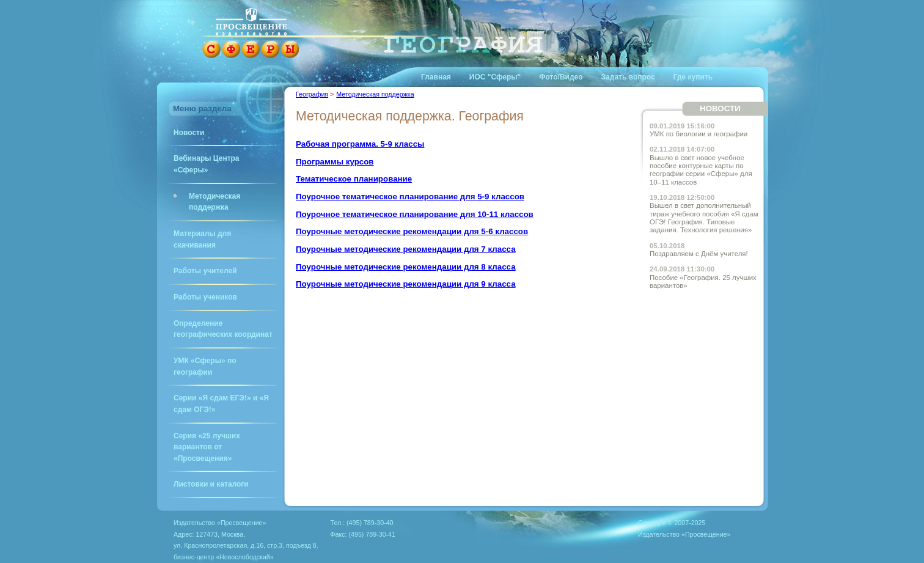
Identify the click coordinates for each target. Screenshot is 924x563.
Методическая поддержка (215, 202)
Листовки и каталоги (211, 484)
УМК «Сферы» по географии (205, 366)
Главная (436, 77)
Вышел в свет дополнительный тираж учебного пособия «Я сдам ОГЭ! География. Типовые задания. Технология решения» (704, 214)
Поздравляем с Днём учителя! (699, 250)
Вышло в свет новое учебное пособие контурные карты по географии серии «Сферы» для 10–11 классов (701, 165)
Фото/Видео (561, 77)
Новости (189, 133)
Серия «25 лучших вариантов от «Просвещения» (207, 447)
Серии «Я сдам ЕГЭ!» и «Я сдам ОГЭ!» (221, 404)
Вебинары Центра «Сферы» (207, 164)
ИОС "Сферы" (495, 77)
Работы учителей (205, 271)
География (312, 94)
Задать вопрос (628, 77)
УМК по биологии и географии (698, 130)
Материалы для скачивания (202, 239)
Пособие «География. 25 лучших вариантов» (703, 277)
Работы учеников (205, 297)
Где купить (693, 77)
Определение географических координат (223, 329)
